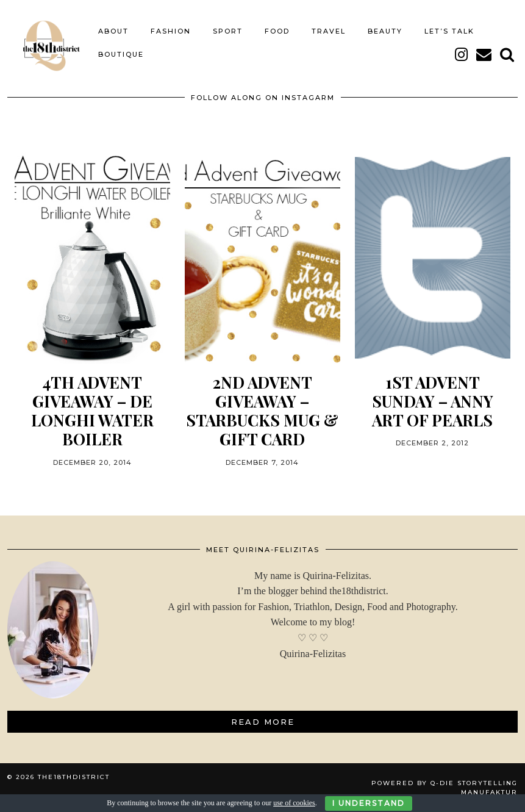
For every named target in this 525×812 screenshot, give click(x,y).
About (113, 31)
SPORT (228, 31)
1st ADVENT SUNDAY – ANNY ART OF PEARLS (433, 401)
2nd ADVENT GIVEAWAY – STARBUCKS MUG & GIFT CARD (262, 411)
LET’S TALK (449, 31)
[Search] (508, 54)
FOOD (277, 31)
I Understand (369, 803)
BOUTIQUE (121, 54)
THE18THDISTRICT (74, 777)
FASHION (171, 31)
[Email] (484, 54)
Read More (263, 722)
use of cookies (294, 803)
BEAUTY (385, 31)
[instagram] (462, 54)
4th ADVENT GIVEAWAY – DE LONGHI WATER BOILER (92, 411)
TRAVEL (329, 31)
